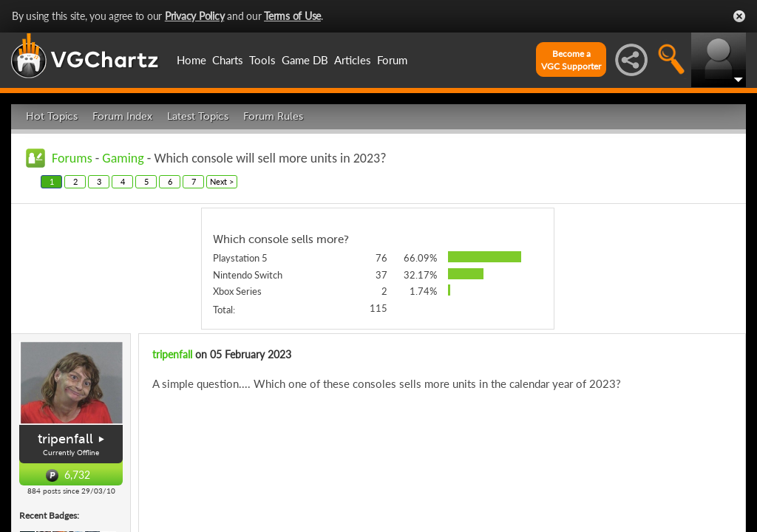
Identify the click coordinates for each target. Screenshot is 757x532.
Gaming (123, 158)
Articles (353, 60)
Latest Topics (198, 116)
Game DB (305, 60)
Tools (262, 60)
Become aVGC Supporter (571, 60)
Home (191, 60)
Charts (228, 60)
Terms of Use (292, 16)
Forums (72, 158)
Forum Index (122, 116)
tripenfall (65, 439)
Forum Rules (273, 116)
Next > (222, 181)
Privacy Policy (195, 16)
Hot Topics (52, 116)
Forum (392, 60)
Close (739, 16)
